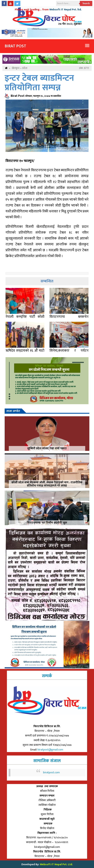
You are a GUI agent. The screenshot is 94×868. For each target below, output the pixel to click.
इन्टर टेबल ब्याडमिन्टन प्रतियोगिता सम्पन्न (39, 83)
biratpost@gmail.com (51, 750)
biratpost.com (51, 773)
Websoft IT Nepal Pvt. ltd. (65, 10)
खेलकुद (16, 68)
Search (86, 3)
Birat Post (15, 46)
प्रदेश (25, 68)
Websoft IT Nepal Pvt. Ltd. (56, 864)
